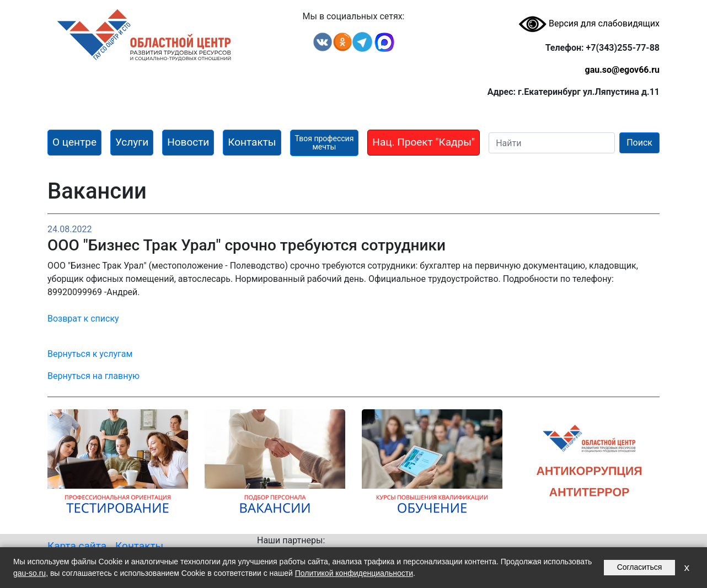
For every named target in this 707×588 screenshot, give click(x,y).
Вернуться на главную (93, 376)
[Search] (552, 143)
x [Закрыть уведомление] (687, 567)
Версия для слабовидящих (589, 23)
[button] (74, 143)
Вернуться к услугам (90, 354)
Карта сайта (77, 546)
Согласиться (640, 567)
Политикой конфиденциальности (354, 573)
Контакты (139, 546)
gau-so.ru (30, 573)
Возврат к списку (83, 319)
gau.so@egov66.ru (622, 70)
